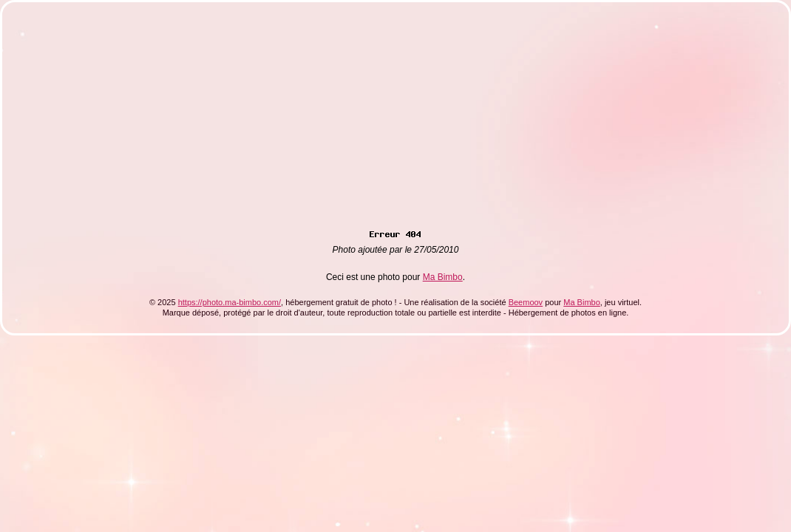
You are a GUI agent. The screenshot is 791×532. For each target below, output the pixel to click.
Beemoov (526, 302)
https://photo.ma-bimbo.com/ (230, 302)
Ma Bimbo (443, 277)
